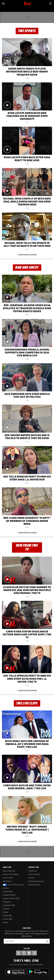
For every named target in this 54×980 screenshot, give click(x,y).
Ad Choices (7, 881)
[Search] (51, 3)
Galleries (6, 909)
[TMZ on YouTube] (29, 953)
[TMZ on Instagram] (34, 953)
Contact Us (33, 871)
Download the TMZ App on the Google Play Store (38, 972)
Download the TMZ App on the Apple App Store (16, 972)
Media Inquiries (34, 885)
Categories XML (9, 905)
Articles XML (8, 892)
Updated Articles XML (11, 898)
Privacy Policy (40, 934)
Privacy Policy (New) (11, 874)
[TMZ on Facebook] (18, 953)
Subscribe (47, 941)
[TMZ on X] (24, 953)
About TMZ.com (9, 871)
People (5, 912)
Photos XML (8, 919)
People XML (7, 916)
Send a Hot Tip (34, 874)
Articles (6, 888)
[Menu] (3, 3)
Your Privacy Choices (14, 885)
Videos (5, 923)
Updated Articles (9, 895)
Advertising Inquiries (36, 881)
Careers (31, 878)
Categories (7, 902)
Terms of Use (8, 878)
